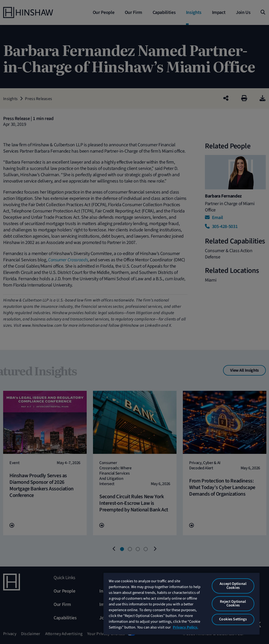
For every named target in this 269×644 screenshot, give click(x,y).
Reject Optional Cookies (233, 604)
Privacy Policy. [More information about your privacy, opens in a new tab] (185, 627)
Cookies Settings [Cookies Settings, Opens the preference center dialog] (233, 619)
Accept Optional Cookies (233, 586)
